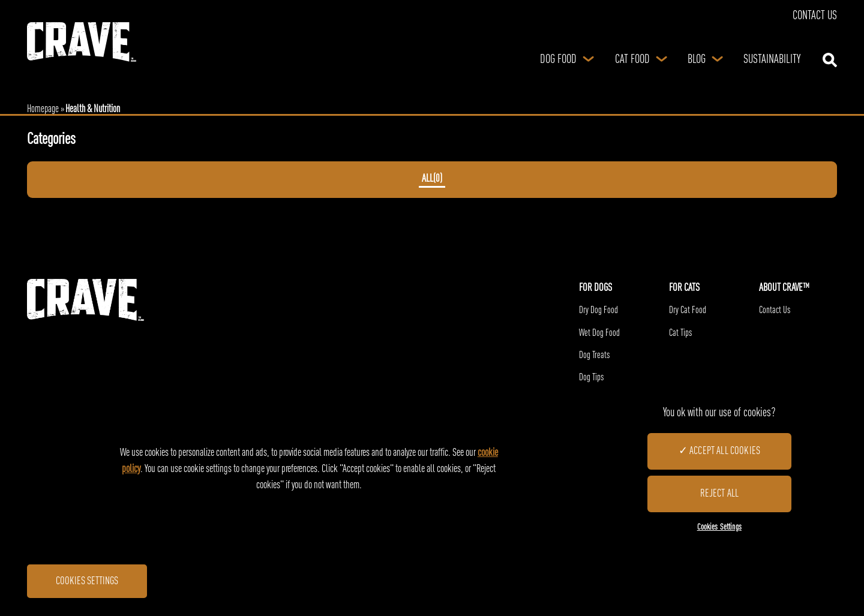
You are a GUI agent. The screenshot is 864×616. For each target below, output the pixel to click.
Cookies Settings (87, 581)
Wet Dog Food (599, 333)
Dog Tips (591, 378)
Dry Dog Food (598, 311)
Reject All (719, 494)
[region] (432, 470)
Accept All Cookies (725, 451)
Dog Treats (594, 356)
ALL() (432, 179)
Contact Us (815, 16)
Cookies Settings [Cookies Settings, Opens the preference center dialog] (719, 527)
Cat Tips (680, 333)
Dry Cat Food (688, 311)
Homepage (43, 109)
